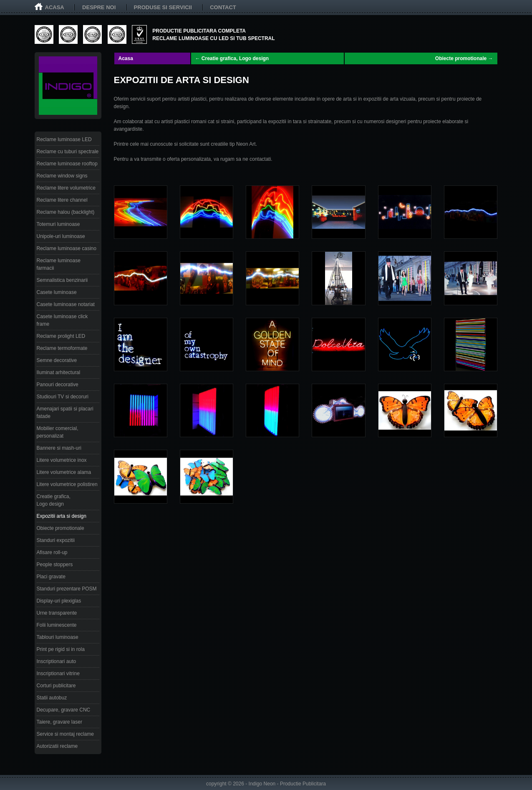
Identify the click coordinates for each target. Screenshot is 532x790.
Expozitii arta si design (62, 516)
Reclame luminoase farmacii (59, 264)
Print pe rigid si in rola (61, 649)
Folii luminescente (57, 625)
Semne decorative (57, 360)
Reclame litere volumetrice (66, 188)
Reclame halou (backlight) (66, 212)
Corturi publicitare (56, 686)
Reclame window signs (62, 176)
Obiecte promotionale (61, 528)
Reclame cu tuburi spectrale (68, 152)
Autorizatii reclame (57, 746)
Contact (223, 7)
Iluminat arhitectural (59, 372)
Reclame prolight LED (61, 336)
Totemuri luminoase (58, 224)
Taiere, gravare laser (59, 722)
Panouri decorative (58, 385)
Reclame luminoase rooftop (67, 164)
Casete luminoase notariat (66, 304)
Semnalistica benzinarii (62, 280)
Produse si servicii (163, 7)
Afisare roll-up (52, 552)
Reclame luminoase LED (64, 139)
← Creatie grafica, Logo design (232, 58)
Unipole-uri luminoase (61, 236)
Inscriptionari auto (57, 661)
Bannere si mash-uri (59, 448)
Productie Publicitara (303, 784)
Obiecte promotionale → (464, 58)
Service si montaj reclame (65, 734)
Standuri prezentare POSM (67, 589)
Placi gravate (51, 577)
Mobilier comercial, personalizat (58, 432)
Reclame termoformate (62, 348)
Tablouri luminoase (58, 637)
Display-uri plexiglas (59, 601)
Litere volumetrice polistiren (67, 484)
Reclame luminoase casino (67, 248)
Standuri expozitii (56, 540)
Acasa (55, 7)
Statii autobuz (52, 698)
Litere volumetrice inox (62, 460)
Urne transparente (57, 613)
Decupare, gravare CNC (64, 710)
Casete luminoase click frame (62, 320)
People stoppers (55, 565)
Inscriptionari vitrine (58, 674)
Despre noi (99, 7)
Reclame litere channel (62, 200)
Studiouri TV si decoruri (63, 397)
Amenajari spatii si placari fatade (65, 413)
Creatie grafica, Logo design (54, 500)
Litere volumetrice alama (64, 472)
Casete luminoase (57, 292)
